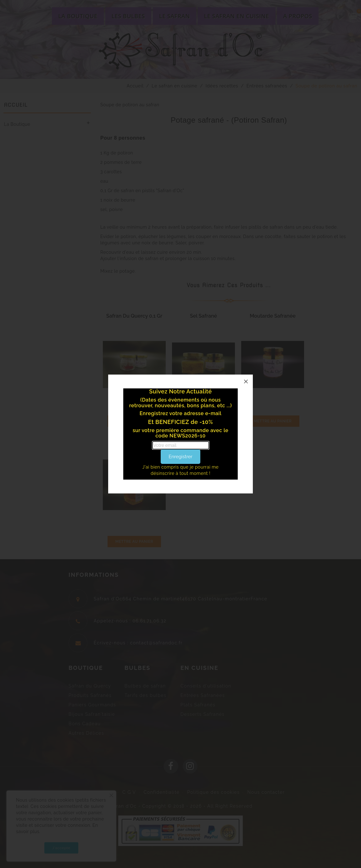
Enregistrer (181, 457)
